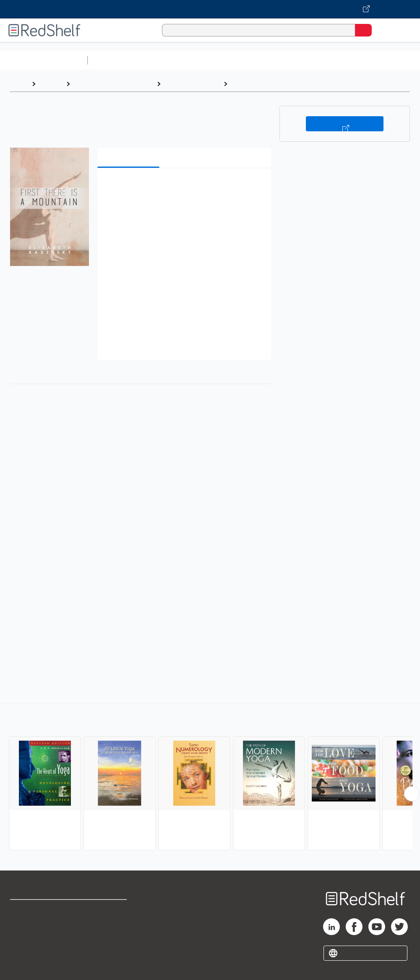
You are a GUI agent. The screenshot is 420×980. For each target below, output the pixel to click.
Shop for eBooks (35, 910)
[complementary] (210, 778)
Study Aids (113, 60)
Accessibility (107, 947)
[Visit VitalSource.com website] (210, 9)
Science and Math (164, 60)
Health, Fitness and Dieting (113, 84)
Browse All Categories (44, 60)
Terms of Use (108, 910)
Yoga (239, 84)
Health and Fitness (192, 84)
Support (22, 928)
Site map (23, 965)
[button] (183, 187)
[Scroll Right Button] (412, 794)
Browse (51, 84)
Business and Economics (326, 60)
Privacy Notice (31, 947)
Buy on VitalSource (345, 124)
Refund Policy (108, 928)
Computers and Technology (240, 60)
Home (19, 84)
